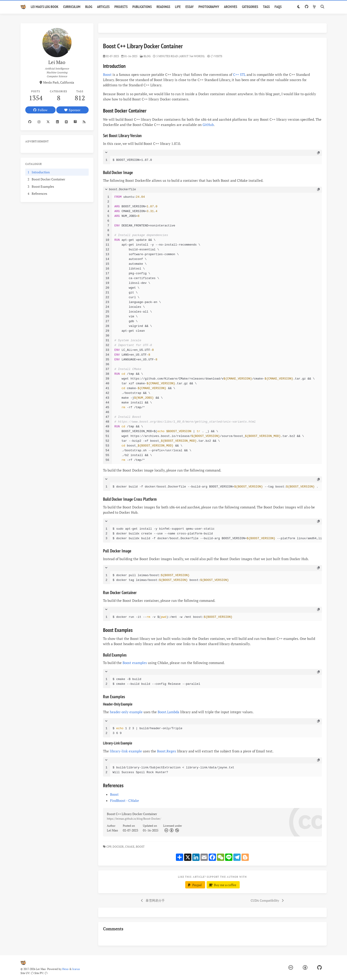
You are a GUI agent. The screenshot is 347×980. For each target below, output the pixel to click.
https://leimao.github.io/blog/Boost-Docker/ (134, 819)
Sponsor (72, 110)
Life (178, 7)
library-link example (126, 751)
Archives (231, 7)
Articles (103, 7)
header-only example (126, 712)
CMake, (130, 847)
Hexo (65, 969)
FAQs (278, 7)
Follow (40, 110)
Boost (107, 74)
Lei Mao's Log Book (45, 7)
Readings (163, 7)
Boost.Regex (167, 751)
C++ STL (239, 74)
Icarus (76, 969)
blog (147, 56)
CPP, (109, 847)
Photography (209, 7)
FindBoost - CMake (125, 800)
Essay (190, 7)
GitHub (208, 125)
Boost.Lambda (168, 712)
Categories (250, 7)
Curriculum (72, 7)
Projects (121, 7)
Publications (142, 7)
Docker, (118, 847)
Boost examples (135, 663)
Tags (266, 7)
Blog (89, 7)
